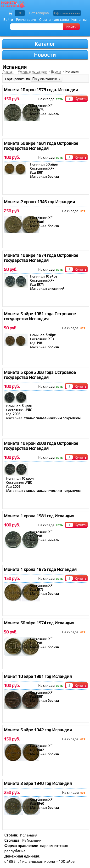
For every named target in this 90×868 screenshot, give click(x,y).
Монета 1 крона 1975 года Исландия (40, 569)
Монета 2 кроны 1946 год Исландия (39, 202)
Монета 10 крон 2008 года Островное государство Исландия (41, 446)
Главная (8, 72)
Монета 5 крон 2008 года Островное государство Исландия (40, 375)
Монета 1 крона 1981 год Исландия (39, 516)
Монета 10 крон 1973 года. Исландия (41, 90)
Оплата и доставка (54, 19)
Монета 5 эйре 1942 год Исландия (38, 730)
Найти (71, 27)
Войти (8, 19)
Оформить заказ (67, 13)
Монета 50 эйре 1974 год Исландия (39, 623)
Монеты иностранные (32, 72)
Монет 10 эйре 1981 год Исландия (38, 676)
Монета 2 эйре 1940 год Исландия (38, 783)
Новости (45, 55)
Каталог (45, 44)
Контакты (79, 19)
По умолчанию (46, 79)
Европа (56, 72)
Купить (81, 99)
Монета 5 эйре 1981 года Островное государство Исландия (40, 316)
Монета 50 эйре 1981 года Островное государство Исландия (41, 146)
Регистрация (26, 19)
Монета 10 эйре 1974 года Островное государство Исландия (41, 258)
